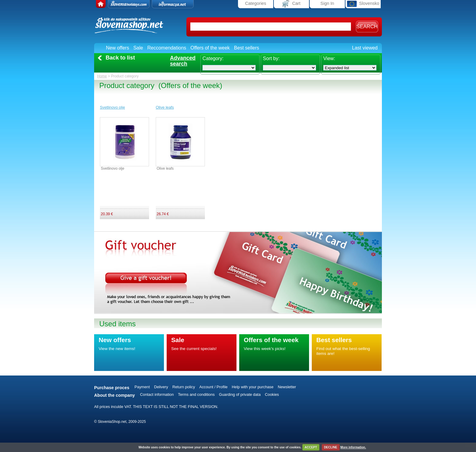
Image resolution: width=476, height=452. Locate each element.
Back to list (120, 58)
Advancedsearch (183, 61)
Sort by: (271, 58)
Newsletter (287, 387)
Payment (142, 387)
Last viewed (365, 48)
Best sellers (247, 48)
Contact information (157, 394)
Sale (138, 48)
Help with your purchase (253, 387)
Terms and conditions (196, 394)
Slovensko (363, 4)
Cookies (272, 394)
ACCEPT (311, 447)
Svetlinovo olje (112, 107)
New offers (117, 48)
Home (102, 76)
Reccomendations (167, 48)
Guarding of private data (240, 394)
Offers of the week (210, 48)
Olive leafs (165, 107)
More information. (353, 447)
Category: (213, 58)
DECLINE (331, 447)
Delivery (161, 387)
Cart (291, 4)
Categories (256, 3)
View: (329, 58)
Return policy (184, 387)
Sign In (327, 3)
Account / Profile (213, 387)
